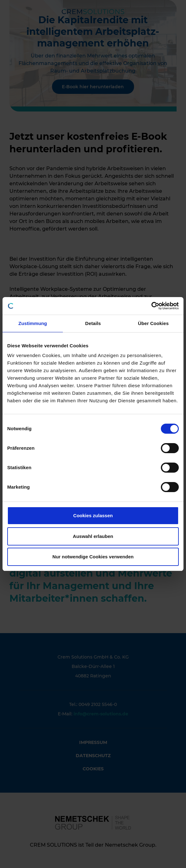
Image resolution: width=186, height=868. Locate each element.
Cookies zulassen (93, 515)
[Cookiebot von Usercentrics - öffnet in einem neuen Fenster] (151, 306)
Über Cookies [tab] (153, 323)
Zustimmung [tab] (33, 323)
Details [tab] (93, 323)
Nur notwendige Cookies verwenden (93, 557)
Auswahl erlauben (93, 536)
